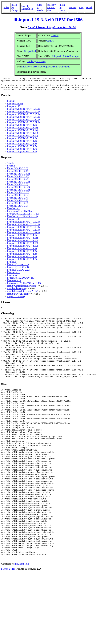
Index (6, 7)
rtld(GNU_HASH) (16, 299)
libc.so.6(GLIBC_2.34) (18, 198)
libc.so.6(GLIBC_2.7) (18, 203)
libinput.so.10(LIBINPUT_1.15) (23, 136)
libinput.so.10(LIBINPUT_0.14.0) (23, 114)
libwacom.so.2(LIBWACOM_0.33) (24, 286)
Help (81, 7)
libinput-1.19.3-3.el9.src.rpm (65, 56)
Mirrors (73, 7)
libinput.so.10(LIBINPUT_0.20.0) (23, 122)
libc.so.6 (11, 168)
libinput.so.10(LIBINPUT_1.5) (22, 149)
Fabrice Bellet (8, 618)
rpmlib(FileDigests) (16, 291)
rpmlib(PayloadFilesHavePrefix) (23, 294)
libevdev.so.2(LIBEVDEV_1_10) (23, 216)
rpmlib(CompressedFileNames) (22, 288)
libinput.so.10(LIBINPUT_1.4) (22, 146)
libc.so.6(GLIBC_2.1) (18, 174)
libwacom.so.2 (14, 283)
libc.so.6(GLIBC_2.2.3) (18, 184)
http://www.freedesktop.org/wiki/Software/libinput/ (46, 67)
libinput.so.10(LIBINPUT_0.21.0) (23, 125)
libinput (11, 104)
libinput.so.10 (14, 109)
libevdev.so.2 (13, 211)
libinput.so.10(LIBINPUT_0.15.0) (23, 117)
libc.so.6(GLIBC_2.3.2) (18, 190)
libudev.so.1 (13, 278)
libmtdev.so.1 (13, 275)
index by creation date (52, 7)
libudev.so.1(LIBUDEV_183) (21, 280)
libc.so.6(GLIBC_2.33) (18, 195)
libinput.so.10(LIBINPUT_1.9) (22, 154)
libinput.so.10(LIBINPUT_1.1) (22, 128)
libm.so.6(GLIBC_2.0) (18, 267)
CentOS (55, 36)
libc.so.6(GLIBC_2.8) (18, 206)
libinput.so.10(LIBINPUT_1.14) (23, 133)
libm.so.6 (12, 264)
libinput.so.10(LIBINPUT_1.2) (22, 141)
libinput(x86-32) (15, 106)
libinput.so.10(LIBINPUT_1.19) (23, 138)
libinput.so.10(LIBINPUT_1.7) (22, 152)
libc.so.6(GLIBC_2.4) (18, 200)
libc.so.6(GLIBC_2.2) (18, 182)
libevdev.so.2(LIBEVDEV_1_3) (22, 219)
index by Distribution (27, 7)
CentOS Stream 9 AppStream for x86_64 (52, 27)
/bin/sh (10, 166)
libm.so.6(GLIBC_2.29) (19, 272)
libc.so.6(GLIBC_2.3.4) (18, 192)
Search (89, 7)
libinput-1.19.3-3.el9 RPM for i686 (48, 20)
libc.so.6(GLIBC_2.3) (18, 187)
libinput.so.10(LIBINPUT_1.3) (22, 144)
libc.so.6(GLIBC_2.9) (18, 208)
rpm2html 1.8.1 (22, 613)
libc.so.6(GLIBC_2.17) (18, 179)
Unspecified (30, 51)
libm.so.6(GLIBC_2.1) (18, 270)
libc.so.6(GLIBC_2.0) (18, 171)
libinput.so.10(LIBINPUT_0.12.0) (23, 112)
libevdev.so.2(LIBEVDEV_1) (21, 214)
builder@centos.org (36, 61)
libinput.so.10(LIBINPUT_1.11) (22, 130)
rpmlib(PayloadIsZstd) (18, 296)
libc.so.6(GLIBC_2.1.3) (18, 176)
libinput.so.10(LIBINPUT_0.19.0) (23, 120)
